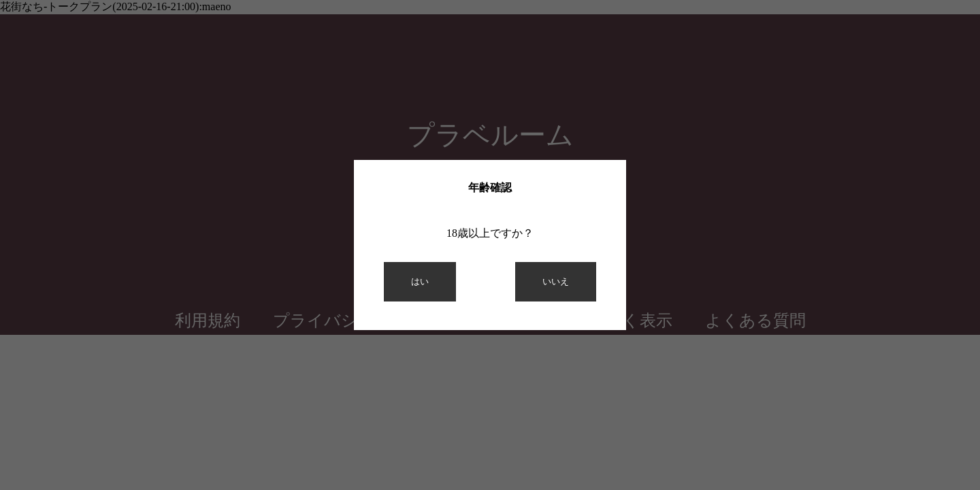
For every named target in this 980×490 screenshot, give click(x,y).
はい (420, 281)
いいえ (556, 281)
